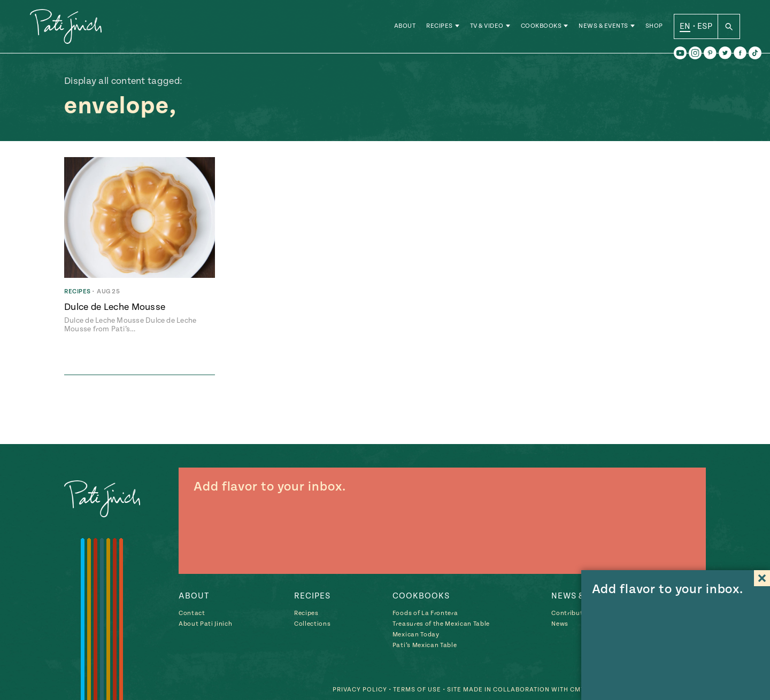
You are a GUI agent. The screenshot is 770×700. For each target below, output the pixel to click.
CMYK (580, 690)
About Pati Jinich (205, 624)
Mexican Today (416, 635)
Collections (312, 624)
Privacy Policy (360, 690)
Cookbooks (541, 26)
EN (685, 26)
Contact (192, 613)
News (560, 624)
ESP (705, 26)
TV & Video (487, 26)
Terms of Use (417, 690)
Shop (654, 26)
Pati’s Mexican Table (425, 645)
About (405, 26)
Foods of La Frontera (425, 613)
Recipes (440, 26)
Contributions (574, 613)
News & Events (603, 26)
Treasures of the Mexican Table (441, 624)
